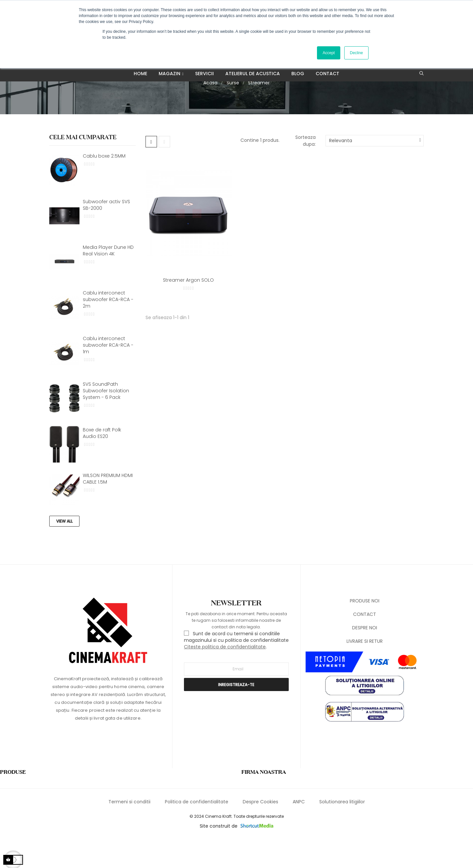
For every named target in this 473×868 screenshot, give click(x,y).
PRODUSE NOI (365, 629)
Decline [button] (356, 53)
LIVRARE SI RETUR (365, 670)
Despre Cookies (260, 830)
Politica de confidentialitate (197, 830)
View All (64, 550)
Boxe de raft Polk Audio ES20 (102, 462)
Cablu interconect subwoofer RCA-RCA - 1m (108, 374)
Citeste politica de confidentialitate (225, 676)
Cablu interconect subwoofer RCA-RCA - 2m (108, 328)
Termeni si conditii (129, 830)
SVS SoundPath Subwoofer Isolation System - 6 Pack (106, 419)
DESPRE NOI (365, 656)
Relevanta (341, 169)
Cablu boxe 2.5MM (104, 184)
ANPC (299, 830)
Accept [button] (329, 53)
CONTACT (365, 643)
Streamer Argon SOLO (188, 309)
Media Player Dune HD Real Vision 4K (108, 279)
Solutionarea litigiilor (342, 830)
